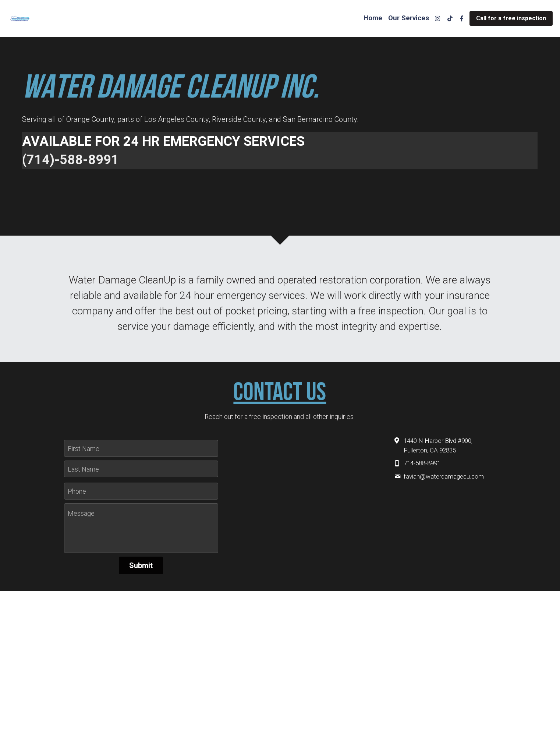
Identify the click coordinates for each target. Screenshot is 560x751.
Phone (77, 491)
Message (81, 513)
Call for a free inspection (511, 18)
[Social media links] (437, 18)
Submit (141, 565)
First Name (84, 449)
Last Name (83, 469)
